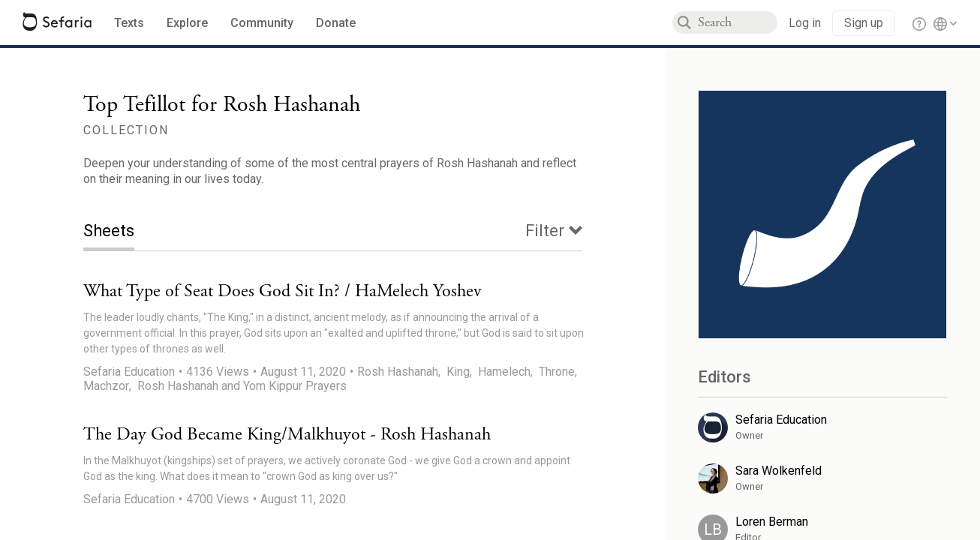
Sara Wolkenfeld (779, 471)
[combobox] (738, 22)
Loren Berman (772, 522)
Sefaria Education (129, 372)
